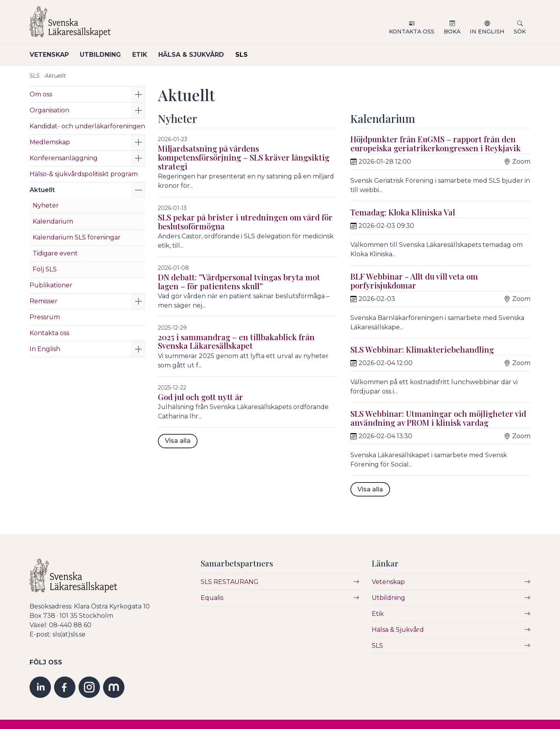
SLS (247, 55)
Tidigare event (55, 253)
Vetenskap (49, 55)
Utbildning (102, 55)
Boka (452, 31)
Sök (520, 31)
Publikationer (51, 285)
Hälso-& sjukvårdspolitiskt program (84, 174)
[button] (138, 94)
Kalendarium (53, 221)
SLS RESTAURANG (230, 582)
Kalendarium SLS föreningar (77, 237)
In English (487, 31)
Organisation (49, 110)
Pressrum (45, 317)
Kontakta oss (412, 31)
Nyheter (46, 205)
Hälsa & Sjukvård (195, 55)
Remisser (44, 301)
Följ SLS (45, 269)
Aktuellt (42, 190)
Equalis (212, 598)
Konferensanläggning (64, 158)
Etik (143, 55)
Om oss (41, 94)
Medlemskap (50, 142)
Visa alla (178, 441)
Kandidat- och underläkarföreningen (87, 126)
